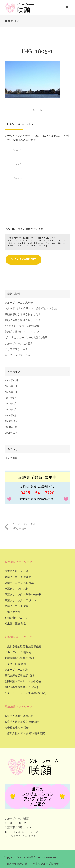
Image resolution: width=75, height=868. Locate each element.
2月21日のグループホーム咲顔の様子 (26, 338)
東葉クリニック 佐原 (17, 606)
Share (38, 110)
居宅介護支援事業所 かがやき (22, 687)
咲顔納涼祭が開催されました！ (23, 320)
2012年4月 (11, 398)
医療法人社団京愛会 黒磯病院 (22, 722)
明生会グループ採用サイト (48, 864)
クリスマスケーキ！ (16, 349)
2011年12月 (11, 421)
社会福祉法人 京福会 (17, 728)
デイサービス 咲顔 (15, 664)
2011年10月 (11, 433)
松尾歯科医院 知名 (15, 624)
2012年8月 (11, 392)
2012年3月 (11, 404)
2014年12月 (11, 380)
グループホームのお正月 (19, 344)
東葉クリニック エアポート (20, 600)
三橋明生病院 (12, 612)
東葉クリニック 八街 (17, 589)
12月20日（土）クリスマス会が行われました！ (32, 308)
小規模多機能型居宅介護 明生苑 (23, 647)
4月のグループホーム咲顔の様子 (23, 326)
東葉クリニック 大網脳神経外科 (23, 594)
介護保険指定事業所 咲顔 (19, 658)
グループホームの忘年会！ (20, 303)
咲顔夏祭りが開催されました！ (23, 314)
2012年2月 (11, 410)
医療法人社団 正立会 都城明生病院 (25, 733)
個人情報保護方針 (17, 864)
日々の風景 (11, 458)
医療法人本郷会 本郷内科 (19, 716)
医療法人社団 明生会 (17, 571)
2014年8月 (11, 386)
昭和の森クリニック (16, 618)
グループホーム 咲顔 (17, 670)
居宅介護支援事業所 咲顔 (19, 676)
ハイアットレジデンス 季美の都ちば (26, 693)
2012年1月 (11, 415)
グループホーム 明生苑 (18, 652)
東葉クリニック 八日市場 (19, 583)
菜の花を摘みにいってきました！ (24, 332)
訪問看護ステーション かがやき (23, 681)
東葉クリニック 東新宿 (18, 577)
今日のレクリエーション (19, 355)
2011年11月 (11, 427)
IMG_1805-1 (37, 51)
